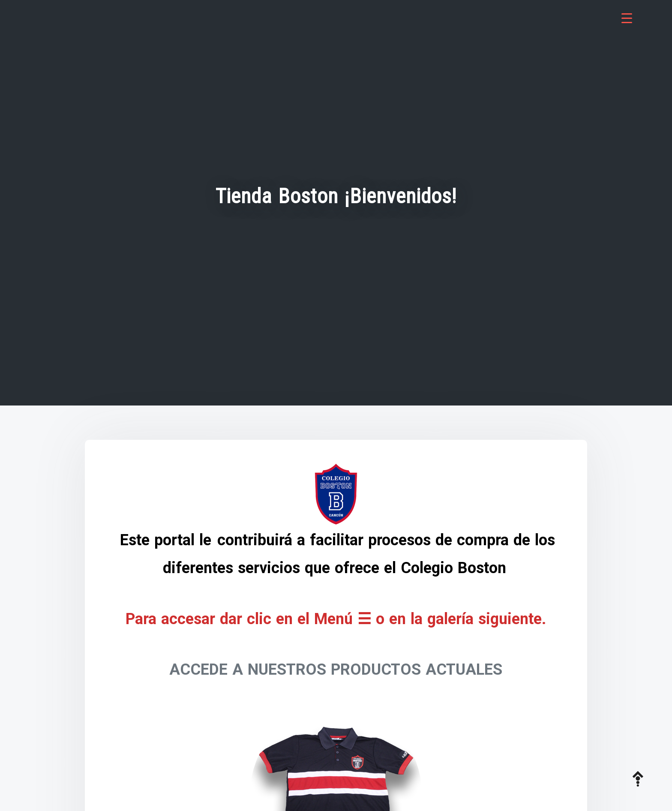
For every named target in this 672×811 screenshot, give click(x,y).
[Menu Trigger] (627, 18)
